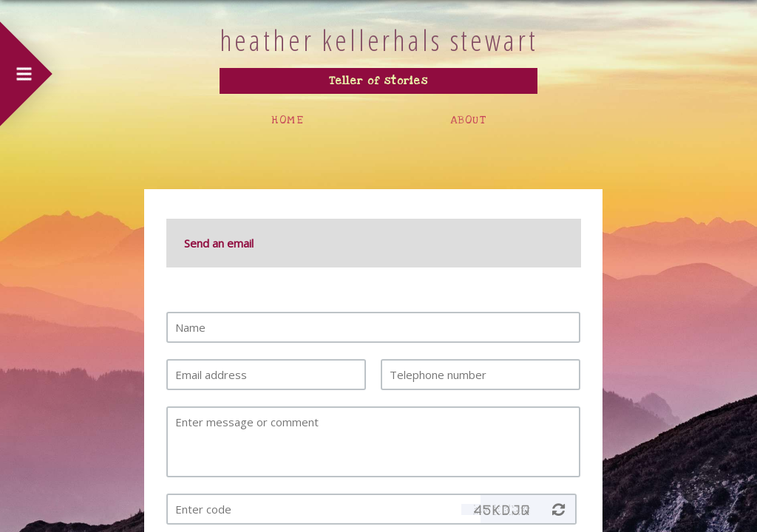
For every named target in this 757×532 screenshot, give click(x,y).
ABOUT (469, 120)
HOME (288, 120)
